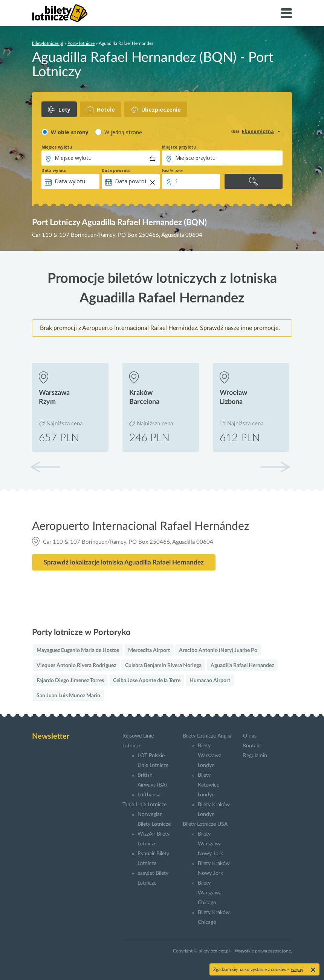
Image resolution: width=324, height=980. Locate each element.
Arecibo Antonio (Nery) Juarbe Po (218, 650)
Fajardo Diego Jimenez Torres (70, 681)
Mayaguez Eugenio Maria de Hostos (78, 650)
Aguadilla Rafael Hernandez (242, 666)
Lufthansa (149, 795)
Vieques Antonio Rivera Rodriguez (76, 666)
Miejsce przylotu (179, 147)
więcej (297, 969)
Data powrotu (116, 170)
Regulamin (255, 756)
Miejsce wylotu (57, 147)
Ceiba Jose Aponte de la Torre (147, 681)
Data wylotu (54, 170)
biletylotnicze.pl (48, 43)
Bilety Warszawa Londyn (210, 756)
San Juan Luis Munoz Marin (68, 696)
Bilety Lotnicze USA (205, 824)
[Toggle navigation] (286, 13)
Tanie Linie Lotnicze (144, 805)
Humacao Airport (210, 681)
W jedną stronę (123, 132)
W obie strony (70, 132)
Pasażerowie (172, 170)
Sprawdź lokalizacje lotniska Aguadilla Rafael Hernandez (124, 562)
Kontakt (252, 746)
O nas (250, 736)
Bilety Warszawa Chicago (210, 893)
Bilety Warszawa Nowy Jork (210, 844)
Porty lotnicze (81, 43)
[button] (275, 467)
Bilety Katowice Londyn (209, 785)
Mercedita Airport (149, 650)
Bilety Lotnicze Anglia (207, 736)
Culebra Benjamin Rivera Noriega (163, 666)
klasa (235, 131)
